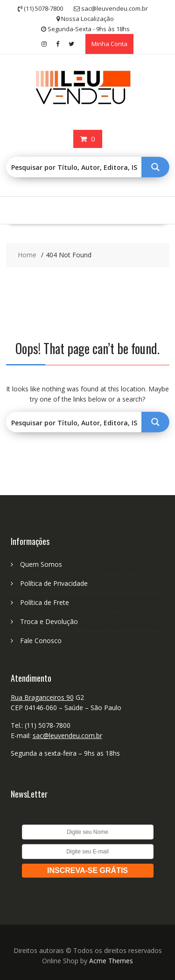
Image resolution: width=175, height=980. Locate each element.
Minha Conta (109, 44)
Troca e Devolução (49, 621)
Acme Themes (111, 961)
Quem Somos (41, 564)
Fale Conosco (41, 641)
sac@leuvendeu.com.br (67, 735)
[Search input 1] (74, 167)
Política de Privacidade (54, 583)
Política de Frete (45, 602)
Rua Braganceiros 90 (42, 697)
